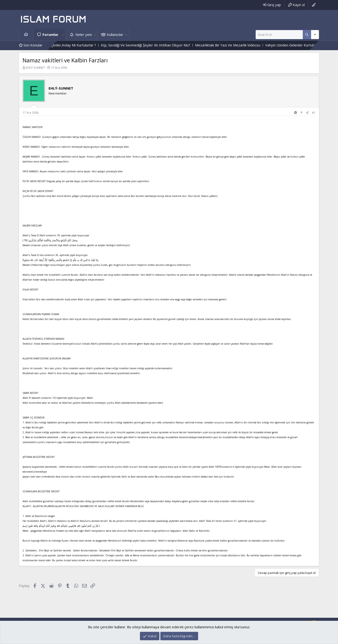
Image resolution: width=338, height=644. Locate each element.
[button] (63, 35)
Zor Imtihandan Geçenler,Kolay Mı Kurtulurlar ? (69, 45)
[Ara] (279, 35)
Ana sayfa (26, 35)
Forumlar (50, 34)
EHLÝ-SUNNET (35, 68)
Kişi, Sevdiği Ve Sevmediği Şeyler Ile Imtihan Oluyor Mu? (156, 45)
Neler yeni (84, 34)
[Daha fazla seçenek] (307, 35)
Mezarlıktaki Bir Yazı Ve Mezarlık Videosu (238, 45)
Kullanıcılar (115, 34)
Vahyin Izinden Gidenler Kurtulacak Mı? (307, 45)
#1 (314, 113)
